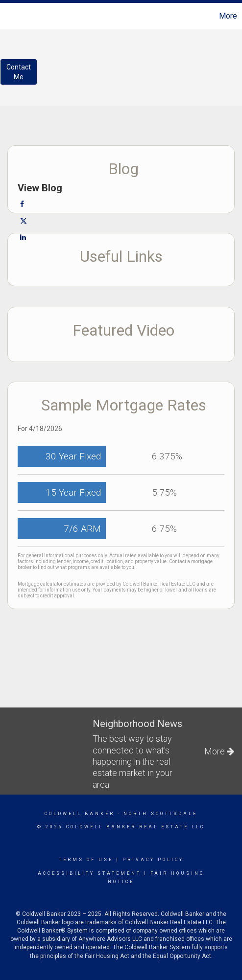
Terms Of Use (86, 860)
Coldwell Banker (80, 814)
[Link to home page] (9, 16)
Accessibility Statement (89, 873)
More (228, 16)
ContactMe (19, 72)
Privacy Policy (153, 860)
